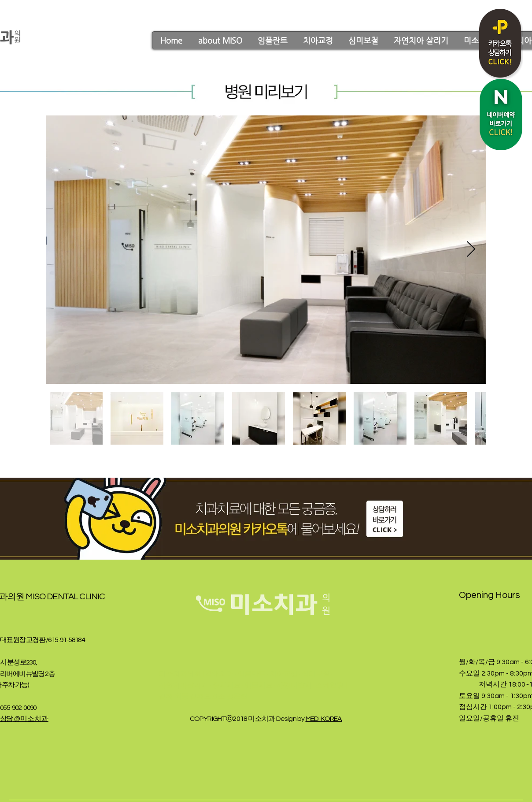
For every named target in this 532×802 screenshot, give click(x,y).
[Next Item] (471, 250)
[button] (220, 40)
